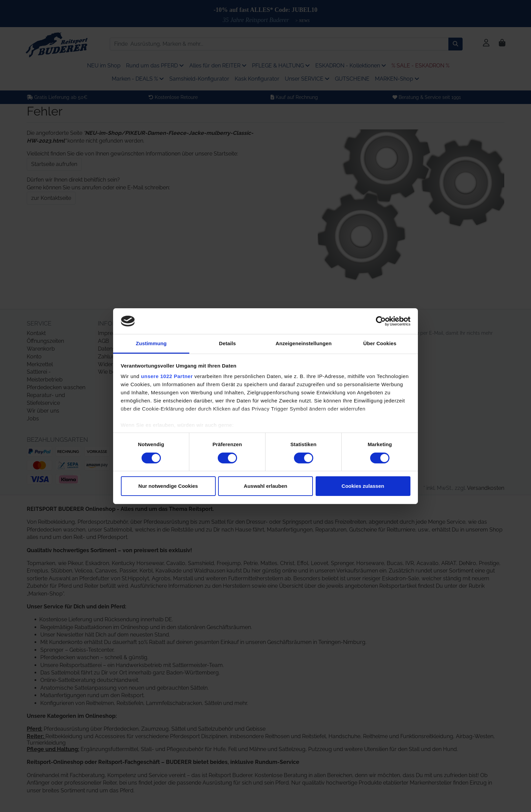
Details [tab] (228, 343)
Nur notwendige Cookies (168, 486)
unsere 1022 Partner (167, 376)
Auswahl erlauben (265, 486)
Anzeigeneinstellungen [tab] (304, 343)
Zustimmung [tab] (151, 343)
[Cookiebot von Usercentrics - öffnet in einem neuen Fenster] (381, 321)
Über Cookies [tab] (380, 343)
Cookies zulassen (363, 486)
